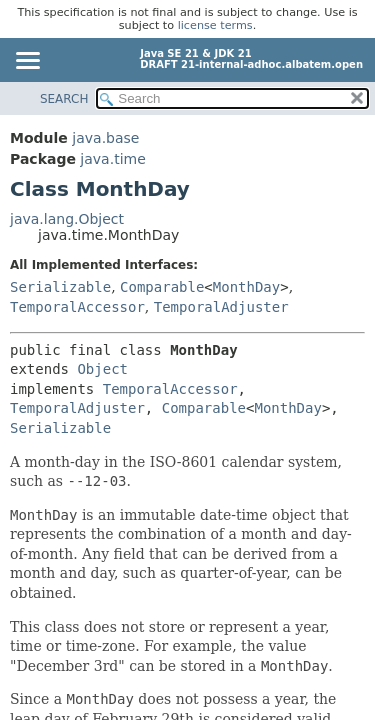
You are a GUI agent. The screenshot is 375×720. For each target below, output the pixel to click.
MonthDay (246, 287)
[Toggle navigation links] (27, 62)
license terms (215, 25)
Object (102, 369)
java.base (105, 138)
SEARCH (64, 99)
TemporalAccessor (77, 307)
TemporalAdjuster (221, 307)
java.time (112, 159)
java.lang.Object (67, 219)
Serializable (60, 287)
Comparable (162, 287)
